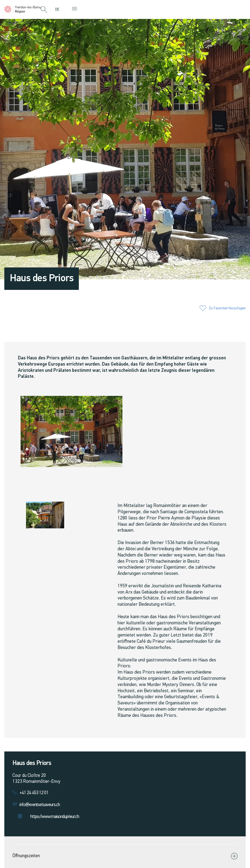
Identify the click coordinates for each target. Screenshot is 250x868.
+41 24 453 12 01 (34, 793)
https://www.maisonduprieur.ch (55, 817)
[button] (44, 10)
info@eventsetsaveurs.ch (40, 805)
